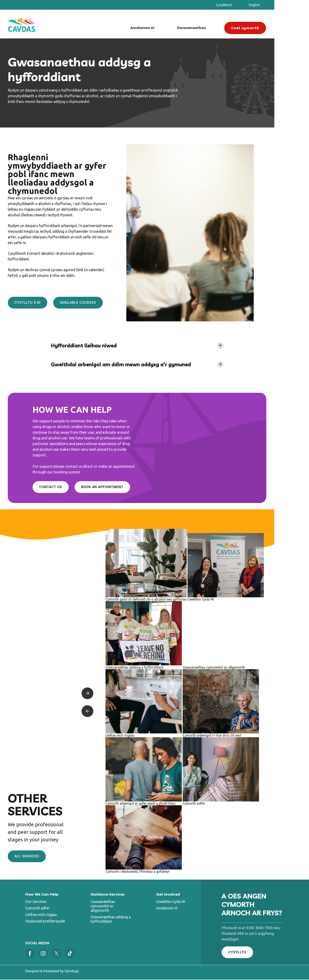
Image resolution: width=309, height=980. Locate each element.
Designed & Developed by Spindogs (52, 971)
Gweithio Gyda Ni (171, 902)
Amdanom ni (161, 27)
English (272, 5)
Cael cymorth (263, 27)
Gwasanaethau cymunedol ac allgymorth (103, 906)
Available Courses (95, 303)
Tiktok (70, 954)
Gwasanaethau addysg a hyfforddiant (111, 919)
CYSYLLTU (237, 953)
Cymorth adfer (38, 908)
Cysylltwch (241, 5)
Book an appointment (120, 488)
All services (44, 857)
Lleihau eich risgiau (41, 915)
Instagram (43, 954)
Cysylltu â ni (45, 303)
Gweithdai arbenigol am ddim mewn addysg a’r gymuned (139, 365)
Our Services (36, 902)
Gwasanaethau (210, 27)
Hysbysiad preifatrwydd (45, 921)
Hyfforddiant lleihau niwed (102, 346)
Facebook (30, 954)
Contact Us (68, 488)
